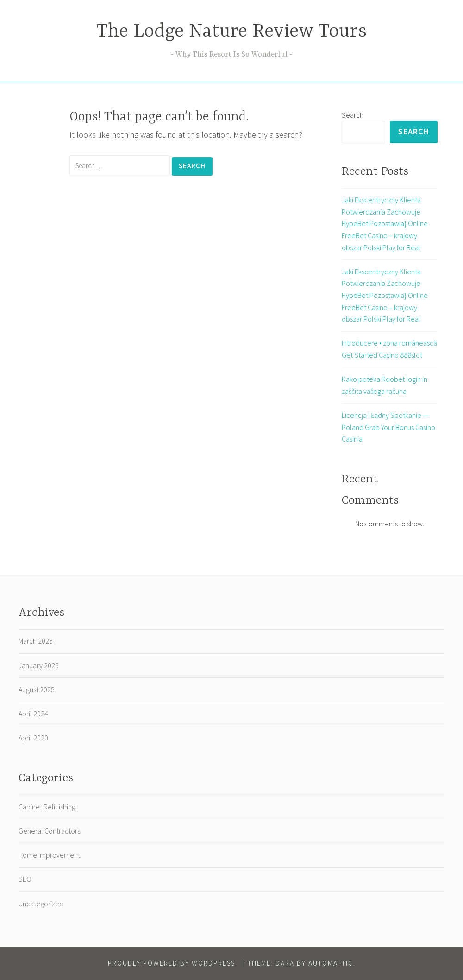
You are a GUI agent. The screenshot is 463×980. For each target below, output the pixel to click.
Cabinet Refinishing (47, 807)
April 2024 (33, 714)
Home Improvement (49, 855)
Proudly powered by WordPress (172, 963)
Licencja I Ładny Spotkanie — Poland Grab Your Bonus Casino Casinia (388, 427)
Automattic (331, 963)
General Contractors (49, 831)
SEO (25, 879)
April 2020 (33, 738)
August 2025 (37, 689)
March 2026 (36, 641)
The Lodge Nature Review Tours (231, 32)
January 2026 (39, 665)
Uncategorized (41, 904)
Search (353, 115)
